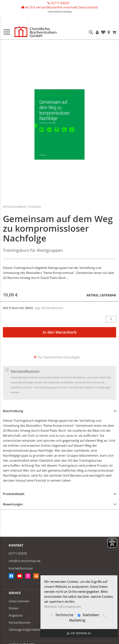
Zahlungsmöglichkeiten (26, 630)
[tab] (59, 411)
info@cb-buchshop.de (25, 561)
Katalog (67, 12)
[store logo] (31, 28)
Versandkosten (20, 623)
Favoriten (103, 32)
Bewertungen (13, 504)
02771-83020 (60, 3)
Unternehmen (55, 12)
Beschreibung (13, 411)
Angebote (16, 615)
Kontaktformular (21, 568)
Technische (62, 615)
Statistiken (89, 615)
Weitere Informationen (63, 607)
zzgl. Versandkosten (49, 308)
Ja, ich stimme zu (79, 633)
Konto (97, 32)
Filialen (109, 32)
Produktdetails (14, 494)
